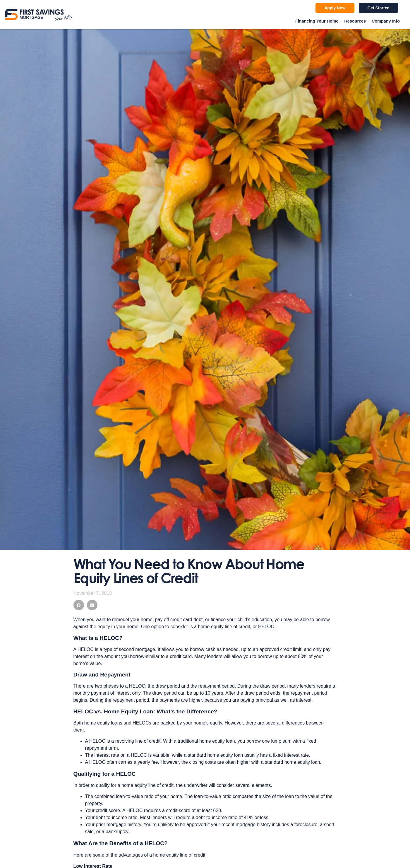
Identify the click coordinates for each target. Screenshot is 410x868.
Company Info (386, 21)
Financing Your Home (317, 21)
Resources (355, 21)
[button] (79, 605)
